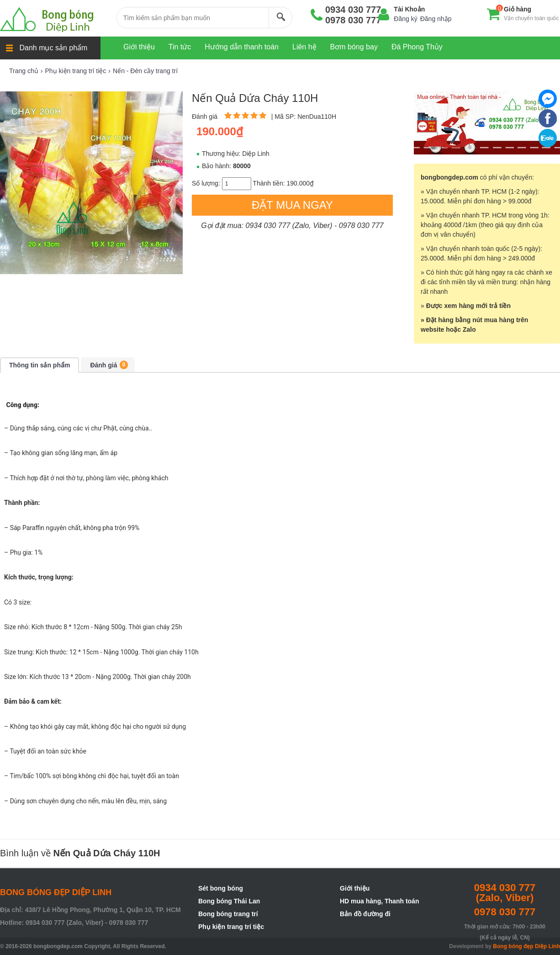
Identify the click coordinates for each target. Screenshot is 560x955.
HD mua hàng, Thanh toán (379, 901)
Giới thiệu (355, 888)
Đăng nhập (436, 19)
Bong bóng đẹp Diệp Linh (526, 946)
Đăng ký (405, 19)
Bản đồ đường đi (365, 914)
